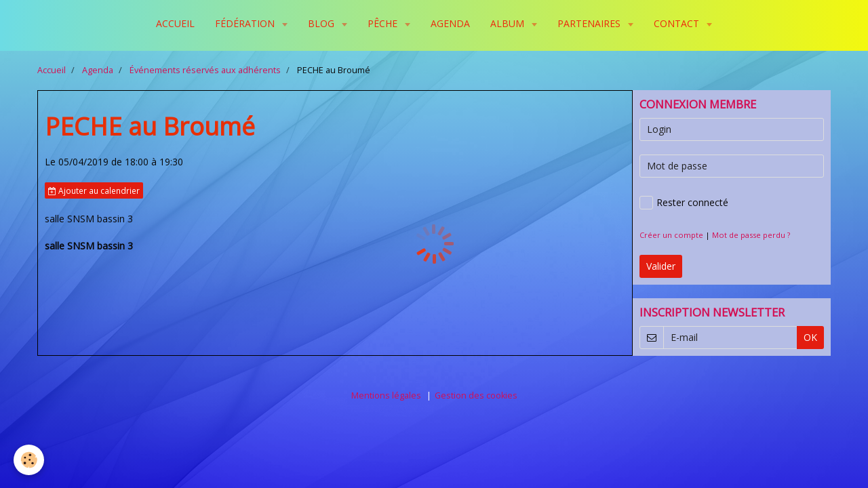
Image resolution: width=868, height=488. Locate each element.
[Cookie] (29, 460)
